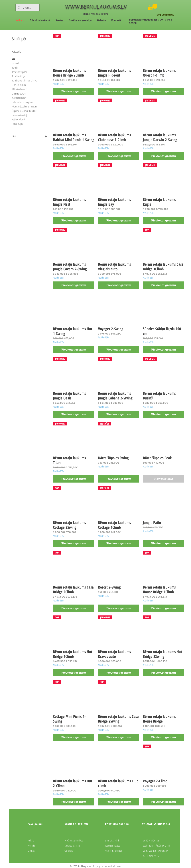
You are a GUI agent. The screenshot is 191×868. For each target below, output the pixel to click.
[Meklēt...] (27, 8)
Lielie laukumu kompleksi (23, 102)
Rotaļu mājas (17, 124)
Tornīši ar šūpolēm (20, 72)
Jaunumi (15, 63)
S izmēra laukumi (19, 85)
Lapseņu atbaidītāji (20, 115)
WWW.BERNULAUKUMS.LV (96, 7)
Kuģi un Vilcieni (18, 119)
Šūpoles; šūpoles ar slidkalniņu (25, 111)
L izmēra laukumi (19, 93)
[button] (152, 7)
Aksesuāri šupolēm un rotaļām (24, 106)
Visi (14, 59)
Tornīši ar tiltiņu (19, 76)
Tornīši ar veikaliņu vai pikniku (25, 80)
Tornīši (15, 67)
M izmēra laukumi (20, 89)
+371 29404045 (164, 15)
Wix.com (117, 866)
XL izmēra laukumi (20, 98)
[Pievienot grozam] (74, 91)
